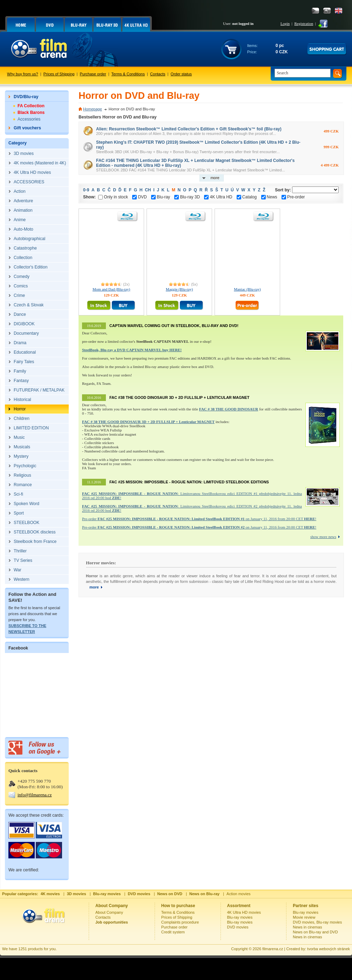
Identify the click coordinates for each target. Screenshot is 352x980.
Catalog (247, 197)
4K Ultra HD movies (244, 912)
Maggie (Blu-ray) (179, 289)
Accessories (29, 119)
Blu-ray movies (240, 917)
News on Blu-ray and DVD (315, 932)
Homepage (93, 109)
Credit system (173, 932)
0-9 (86, 190)
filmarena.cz (273, 949)
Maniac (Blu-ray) (247, 289)
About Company (109, 912)
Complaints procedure (180, 922)
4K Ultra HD (218, 197)
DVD (139, 197)
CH (148, 190)
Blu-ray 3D (187, 197)
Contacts (158, 74)
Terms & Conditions (128, 74)
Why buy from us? (23, 74)
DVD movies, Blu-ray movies (317, 922)
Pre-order (293, 197)
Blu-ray (161, 197)
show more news (323, 537)
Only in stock (113, 197)
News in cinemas (307, 927)
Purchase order (93, 74)
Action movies (238, 894)
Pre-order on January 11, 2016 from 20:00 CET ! (199, 519)
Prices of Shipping (59, 74)
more (215, 178)
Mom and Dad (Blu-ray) (111, 289)
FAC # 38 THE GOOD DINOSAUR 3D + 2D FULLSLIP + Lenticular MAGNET (148, 422)
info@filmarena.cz (35, 795)
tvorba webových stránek (329, 949)
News (269, 197)
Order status (181, 74)
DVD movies (238, 927)
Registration (304, 23)
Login (285, 23)
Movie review (304, 917)
